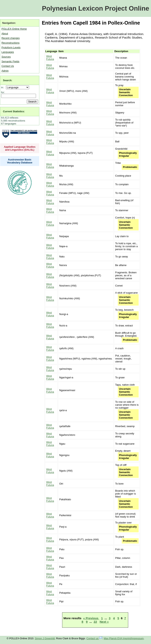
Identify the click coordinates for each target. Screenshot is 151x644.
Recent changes (10, 38)
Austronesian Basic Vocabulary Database (20, 161)
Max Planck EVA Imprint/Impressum (124, 638)
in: (3, 87)
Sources (6, 57)
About (5, 34)
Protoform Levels (11, 47)
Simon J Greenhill (45, 638)
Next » (104, 622)
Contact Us (8, 66)
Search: (8, 80)
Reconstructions (10, 43)
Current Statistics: (14, 111)
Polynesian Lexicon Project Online (95, 8)
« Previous (91, 618)
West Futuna (50, 58)
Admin (5, 71)
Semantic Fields (10, 61)
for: (3, 92)
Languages (8, 52)
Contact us (94, 638)
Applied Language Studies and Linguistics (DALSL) (20, 148)
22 (95, 622)
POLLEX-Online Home (14, 29)
